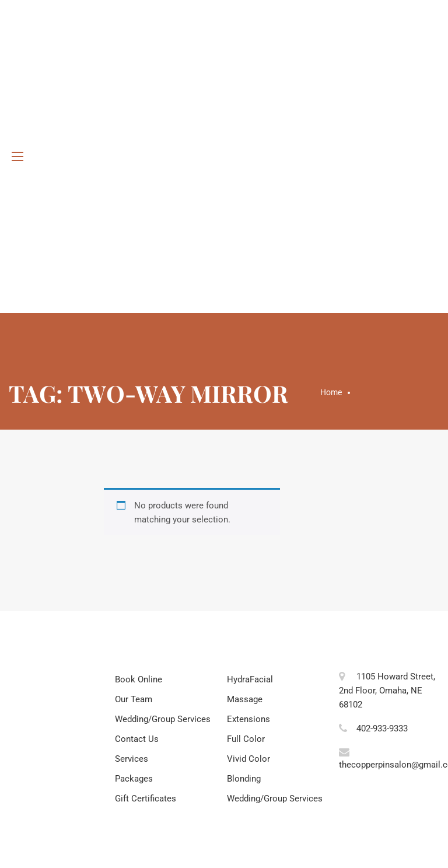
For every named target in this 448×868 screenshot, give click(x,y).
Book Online (139, 679)
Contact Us (137, 739)
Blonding (244, 779)
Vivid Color (249, 759)
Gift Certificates (146, 799)
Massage (245, 699)
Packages (134, 779)
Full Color (246, 739)
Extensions (249, 719)
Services (132, 759)
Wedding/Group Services (163, 719)
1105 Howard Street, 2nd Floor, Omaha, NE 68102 (387, 691)
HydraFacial (250, 679)
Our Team (134, 699)
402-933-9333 (382, 728)
